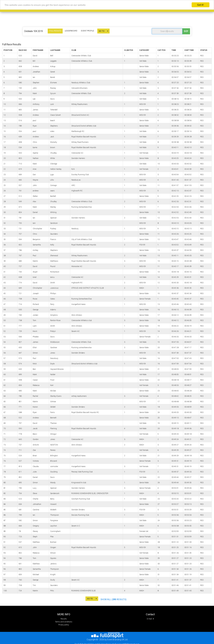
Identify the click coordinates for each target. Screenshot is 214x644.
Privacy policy (64, 625)
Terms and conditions (64, 622)
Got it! (201, 5)
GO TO (102, 31)
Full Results (55, 31)
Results (64, 619)
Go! (186, 31)
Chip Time (189, 50)
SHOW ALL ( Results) (114, 599)
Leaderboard (71, 31)
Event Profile (88, 31)
